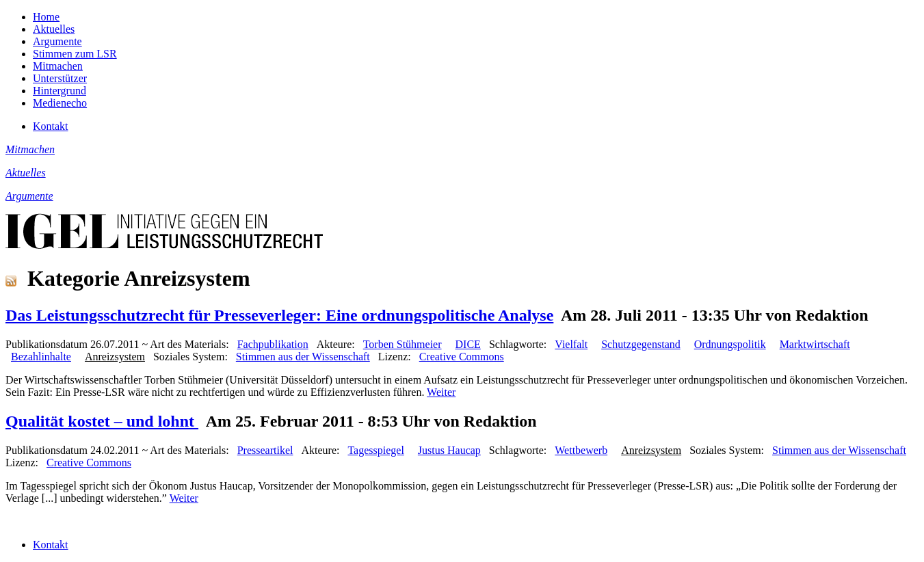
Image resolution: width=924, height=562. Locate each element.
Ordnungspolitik (730, 344)
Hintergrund (60, 91)
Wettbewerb (581, 450)
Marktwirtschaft (815, 344)
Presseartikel (265, 450)
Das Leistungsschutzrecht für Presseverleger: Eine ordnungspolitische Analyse (279, 315)
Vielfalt (571, 344)
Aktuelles (54, 29)
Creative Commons (462, 357)
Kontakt (51, 126)
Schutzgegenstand (641, 344)
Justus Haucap (449, 450)
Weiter (441, 392)
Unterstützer (60, 78)
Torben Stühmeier (402, 344)
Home (46, 17)
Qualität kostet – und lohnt (102, 421)
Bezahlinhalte (41, 357)
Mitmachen (58, 66)
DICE (468, 344)
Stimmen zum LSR (75, 54)
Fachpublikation (273, 344)
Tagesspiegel (375, 450)
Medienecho (60, 103)
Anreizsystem (115, 357)
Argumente (57, 41)
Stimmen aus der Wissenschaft (303, 357)
